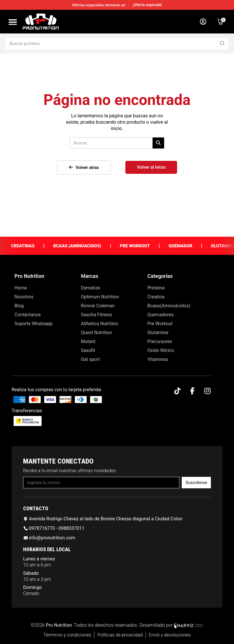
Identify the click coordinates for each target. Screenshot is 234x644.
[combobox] (107, 44)
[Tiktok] (177, 391)
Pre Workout (144, 246)
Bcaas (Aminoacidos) (86, 246)
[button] (13, 22)
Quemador (190, 246)
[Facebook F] (192, 391)
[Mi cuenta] (203, 22)
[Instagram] (207, 391)
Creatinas (32, 246)
